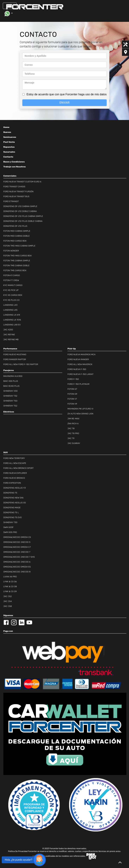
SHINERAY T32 (10, 396)
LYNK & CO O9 (10, 591)
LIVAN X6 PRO (10, 577)
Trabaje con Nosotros (14, 167)
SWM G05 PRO (10, 532)
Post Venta (9, 142)
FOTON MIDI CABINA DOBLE (17, 236)
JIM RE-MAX (73, 419)
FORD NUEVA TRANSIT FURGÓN (18, 191)
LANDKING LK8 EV (12, 325)
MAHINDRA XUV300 (13, 376)
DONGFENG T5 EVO (12, 517)
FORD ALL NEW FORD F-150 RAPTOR (21, 364)
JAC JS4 (8, 601)
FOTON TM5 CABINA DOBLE (16, 265)
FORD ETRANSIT (11, 201)
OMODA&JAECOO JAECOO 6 (17, 562)
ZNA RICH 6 (73, 424)
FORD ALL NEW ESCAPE (15, 463)
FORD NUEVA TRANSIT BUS (16, 196)
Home (6, 127)
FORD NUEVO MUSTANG (15, 354)
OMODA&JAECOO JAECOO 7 (17, 552)
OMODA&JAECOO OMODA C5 (17, 537)
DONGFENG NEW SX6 (13, 498)
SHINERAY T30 (10, 522)
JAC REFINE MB (11, 339)
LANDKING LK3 (10, 305)
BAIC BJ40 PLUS (11, 386)
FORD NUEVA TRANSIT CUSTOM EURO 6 (22, 182)
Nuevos (7, 132)
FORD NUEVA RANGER (78, 359)
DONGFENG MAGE (12, 508)
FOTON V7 (72, 399)
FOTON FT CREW (11, 280)
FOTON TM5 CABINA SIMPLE (17, 261)
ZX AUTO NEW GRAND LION (80, 414)
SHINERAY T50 (10, 401)
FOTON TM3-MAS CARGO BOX (17, 256)
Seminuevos (10, 137)
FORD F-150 (73, 379)
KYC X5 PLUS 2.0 (11, 300)
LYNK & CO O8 (10, 586)
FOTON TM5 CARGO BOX (15, 270)
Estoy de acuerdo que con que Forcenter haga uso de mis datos (67, 94)
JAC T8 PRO (73, 433)
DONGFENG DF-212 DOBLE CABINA (20, 211)
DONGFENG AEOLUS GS (15, 503)
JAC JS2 (7, 596)
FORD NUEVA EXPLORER (15, 473)
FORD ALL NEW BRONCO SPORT (18, 468)
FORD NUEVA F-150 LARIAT (80, 374)
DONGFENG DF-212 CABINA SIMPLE (20, 206)
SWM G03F (8, 527)
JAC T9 (71, 438)
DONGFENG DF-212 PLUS (15, 226)
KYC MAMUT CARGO (13, 285)
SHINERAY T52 (10, 406)
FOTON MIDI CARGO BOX (15, 241)
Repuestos (9, 147)
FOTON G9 (72, 394)
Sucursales (9, 152)
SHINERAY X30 (10, 391)
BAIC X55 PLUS (11, 381)
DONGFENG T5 (10, 493)
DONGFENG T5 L (11, 512)
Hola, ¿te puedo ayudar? (19, 860)
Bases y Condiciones (14, 162)
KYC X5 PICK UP (11, 290)
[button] (9, 14)
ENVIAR (65, 103)
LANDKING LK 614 (12, 315)
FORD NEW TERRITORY (14, 458)
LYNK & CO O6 (10, 582)
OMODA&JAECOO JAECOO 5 (17, 542)
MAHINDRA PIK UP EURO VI (80, 409)
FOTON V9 (72, 404)
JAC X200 (8, 330)
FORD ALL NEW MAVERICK (80, 364)
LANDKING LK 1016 (12, 320)
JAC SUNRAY (74, 443)
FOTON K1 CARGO (12, 275)
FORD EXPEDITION (12, 483)
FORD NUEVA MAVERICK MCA (81, 354)
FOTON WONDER (11, 251)
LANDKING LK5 (10, 310)
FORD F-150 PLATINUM (78, 384)
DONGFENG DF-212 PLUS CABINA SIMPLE (23, 216)
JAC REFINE (9, 335)
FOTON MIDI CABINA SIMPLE (17, 231)
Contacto (8, 157)
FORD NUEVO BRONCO (14, 478)
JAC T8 (71, 428)
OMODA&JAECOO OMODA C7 (17, 547)
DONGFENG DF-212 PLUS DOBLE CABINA (23, 221)
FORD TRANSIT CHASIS (14, 187)
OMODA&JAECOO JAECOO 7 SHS (19, 557)
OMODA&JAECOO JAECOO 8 (17, 572)
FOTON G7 (72, 389)
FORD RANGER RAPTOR (15, 359)
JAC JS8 (8, 606)
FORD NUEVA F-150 (77, 369)
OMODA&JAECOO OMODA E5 (17, 567)
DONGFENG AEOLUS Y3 (14, 488)
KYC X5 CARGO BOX (13, 295)
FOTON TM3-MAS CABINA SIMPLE (19, 246)
